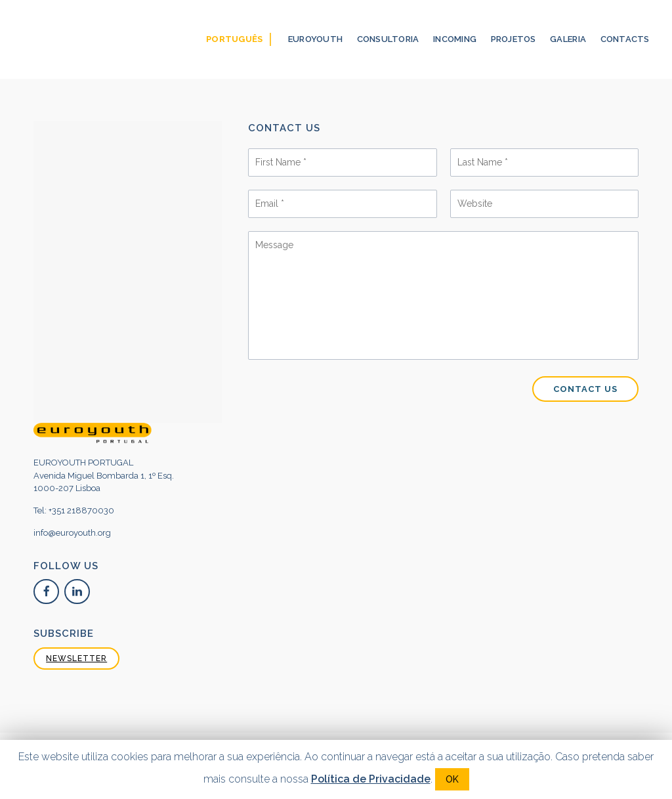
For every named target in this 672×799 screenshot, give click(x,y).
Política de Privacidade (371, 779)
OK (452, 779)
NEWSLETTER (76, 659)
